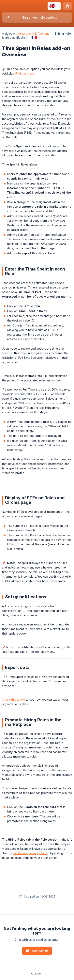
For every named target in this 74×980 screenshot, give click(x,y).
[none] (54, 6)
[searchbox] (37, 18)
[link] (34, 37)
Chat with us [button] (40, 951)
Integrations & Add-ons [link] (34, 34)
